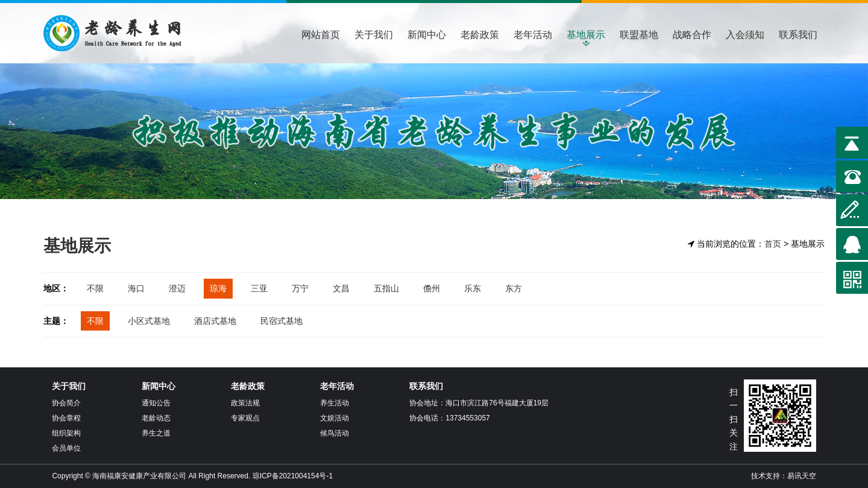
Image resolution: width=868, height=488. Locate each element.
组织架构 (66, 433)
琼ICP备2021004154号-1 (293, 476)
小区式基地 (149, 321)
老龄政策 (480, 35)
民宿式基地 (281, 321)
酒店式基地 (215, 321)
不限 (95, 288)
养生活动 (335, 403)
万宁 (300, 288)
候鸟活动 (335, 433)
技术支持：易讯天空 (784, 476)
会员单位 (66, 448)
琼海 (218, 288)
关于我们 (374, 35)
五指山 (386, 288)
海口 (136, 288)
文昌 (341, 288)
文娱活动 (335, 418)
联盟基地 (639, 35)
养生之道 (156, 433)
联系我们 (798, 35)
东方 (514, 288)
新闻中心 (427, 35)
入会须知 (745, 35)
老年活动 (533, 35)
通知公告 (156, 403)
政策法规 (245, 403)
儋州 (432, 288)
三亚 (259, 288)
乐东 (473, 288)
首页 (773, 244)
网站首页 (321, 35)
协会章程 (66, 418)
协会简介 (66, 403)
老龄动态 (156, 418)
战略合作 (692, 35)
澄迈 (177, 288)
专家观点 (245, 418)
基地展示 (586, 35)
